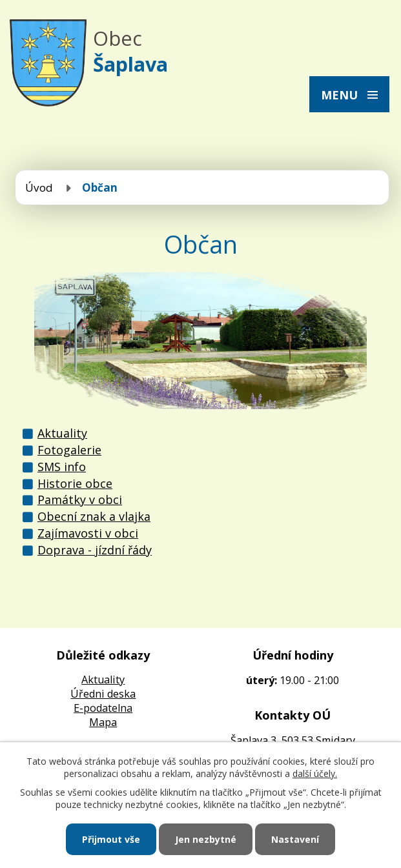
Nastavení (295, 839)
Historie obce (75, 483)
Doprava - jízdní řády (95, 550)
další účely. (315, 773)
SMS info (62, 467)
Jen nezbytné (206, 839)
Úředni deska (103, 694)
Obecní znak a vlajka (94, 516)
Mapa (103, 722)
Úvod (39, 187)
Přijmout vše (111, 839)
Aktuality (62, 433)
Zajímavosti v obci (88, 533)
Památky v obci (80, 500)
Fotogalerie (69, 450)
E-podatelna (103, 708)
